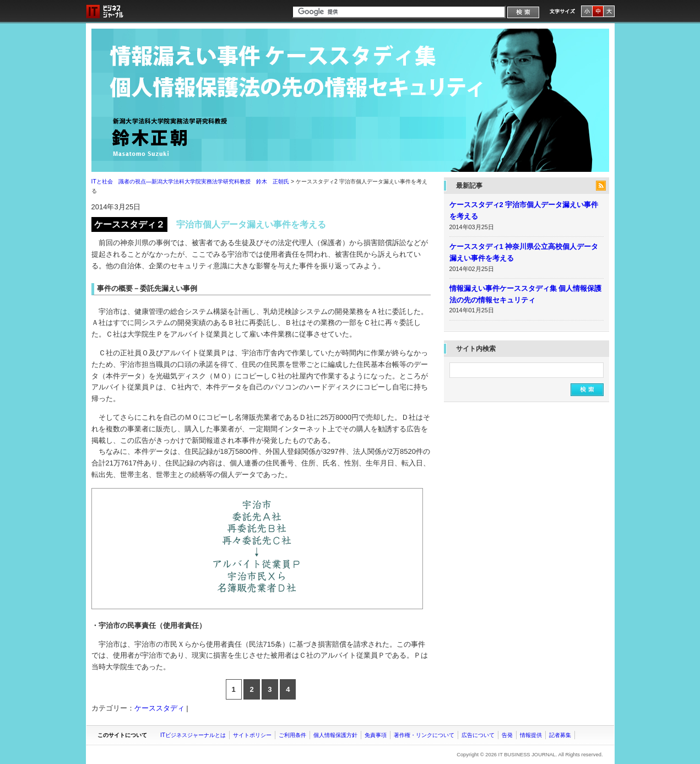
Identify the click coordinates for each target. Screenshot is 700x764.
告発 (507, 735)
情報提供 (531, 735)
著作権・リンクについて (424, 735)
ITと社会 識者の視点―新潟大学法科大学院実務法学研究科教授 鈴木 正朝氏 (350, 100)
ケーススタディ (159, 708)
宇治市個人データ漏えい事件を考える (251, 224)
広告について (478, 735)
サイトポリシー (252, 735)
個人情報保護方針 (335, 735)
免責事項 (376, 735)
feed (601, 186)
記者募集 (560, 735)
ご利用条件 (292, 735)
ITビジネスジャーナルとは (193, 735)
